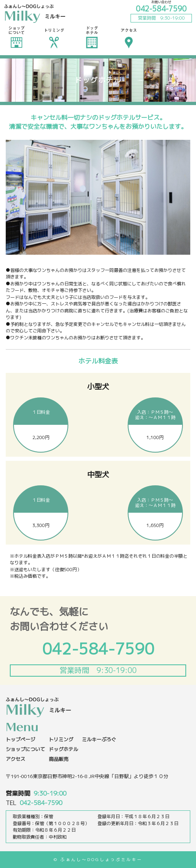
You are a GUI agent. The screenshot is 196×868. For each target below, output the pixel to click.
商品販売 (59, 759)
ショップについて (16, 37)
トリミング (54, 37)
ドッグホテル (92, 37)
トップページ (20, 739)
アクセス (129, 37)
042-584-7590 (161, 9)
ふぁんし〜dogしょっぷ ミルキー (35, 14)
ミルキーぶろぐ (99, 739)
